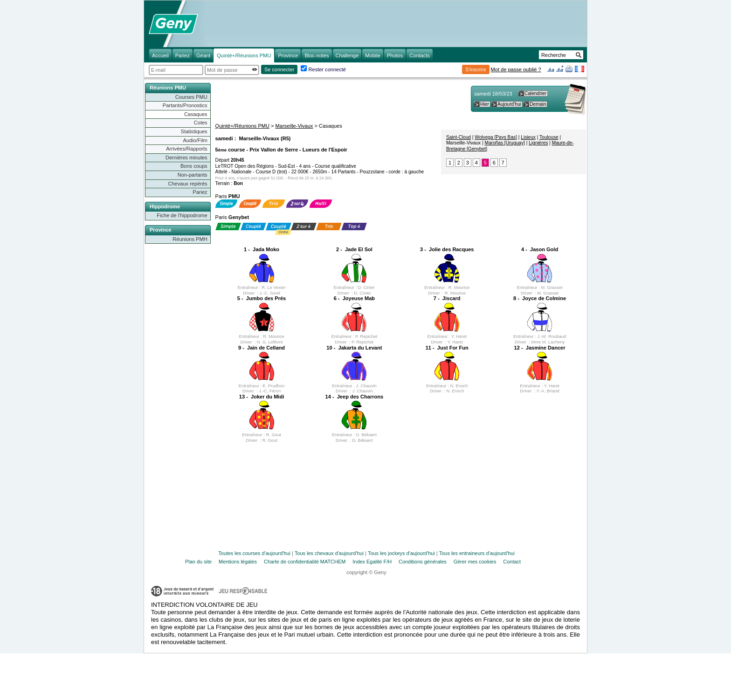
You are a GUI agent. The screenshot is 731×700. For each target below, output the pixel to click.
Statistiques (194, 131)
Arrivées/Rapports (186, 149)
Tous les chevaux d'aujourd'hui (329, 553)
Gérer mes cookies (475, 562)
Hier (485, 104)
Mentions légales (238, 562)
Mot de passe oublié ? (516, 69)
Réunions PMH (190, 239)
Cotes (201, 123)
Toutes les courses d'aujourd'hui (254, 553)
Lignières (538, 143)
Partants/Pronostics (185, 105)
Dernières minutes (186, 158)
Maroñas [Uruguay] (504, 143)
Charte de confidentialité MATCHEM (305, 562)
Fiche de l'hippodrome (182, 215)
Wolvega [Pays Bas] (496, 137)
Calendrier (535, 93)
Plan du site (198, 562)
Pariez (200, 192)
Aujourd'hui (509, 104)
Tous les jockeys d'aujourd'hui (401, 553)
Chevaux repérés (188, 184)
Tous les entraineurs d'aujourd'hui (477, 553)
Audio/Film (195, 140)
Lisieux (528, 137)
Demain (538, 104)
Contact (512, 562)
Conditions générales (423, 562)
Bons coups (194, 166)
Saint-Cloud (459, 137)
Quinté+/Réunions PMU (242, 126)
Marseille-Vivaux (294, 126)
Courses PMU (191, 97)
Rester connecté (327, 69)
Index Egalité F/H (372, 562)
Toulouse (549, 137)
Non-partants (193, 175)
